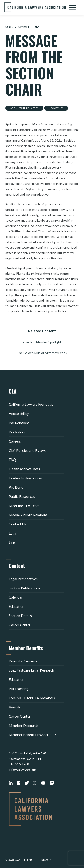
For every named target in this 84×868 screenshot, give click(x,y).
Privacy (45, 860)
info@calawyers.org (22, 769)
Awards (15, 707)
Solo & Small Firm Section (24, 108)
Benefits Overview (23, 661)
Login (13, 533)
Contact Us (17, 524)
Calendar (16, 597)
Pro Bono (16, 487)
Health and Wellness (24, 469)
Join (12, 542)
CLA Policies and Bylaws (28, 450)
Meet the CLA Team (24, 506)
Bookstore (17, 432)
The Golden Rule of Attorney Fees (41, 353)
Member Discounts (24, 725)
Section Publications (24, 588)
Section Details (20, 615)
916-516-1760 (19, 764)
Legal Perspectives (23, 579)
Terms (28, 860)
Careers (15, 441)
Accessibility (19, 413)
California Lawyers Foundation (32, 404)
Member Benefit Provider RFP (32, 735)
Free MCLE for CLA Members (32, 698)
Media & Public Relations (28, 515)
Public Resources (22, 496)
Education (16, 606)
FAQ (12, 460)
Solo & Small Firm (22, 27)
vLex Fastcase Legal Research (31, 670)
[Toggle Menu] (72, 7)
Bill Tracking (19, 689)
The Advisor (56, 108)
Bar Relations (19, 423)
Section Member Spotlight (43, 342)
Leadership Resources (25, 478)
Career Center (20, 625)
